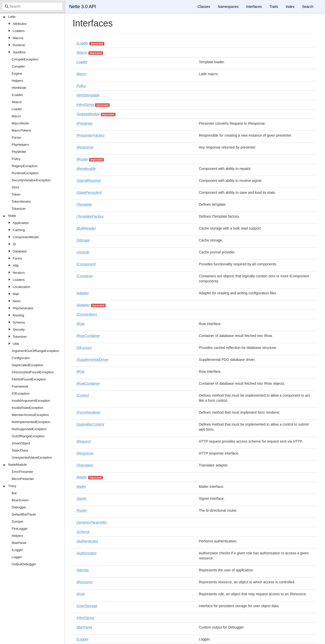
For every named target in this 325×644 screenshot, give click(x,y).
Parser (17, 138)
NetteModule (18, 465)
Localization (21, 287)
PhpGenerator (23, 308)
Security (19, 329)
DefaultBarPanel (24, 514)
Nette (12, 216)
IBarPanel (19, 543)
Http (16, 265)
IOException (21, 393)
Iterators (19, 273)
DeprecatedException (27, 365)
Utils (16, 344)
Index (290, 7)
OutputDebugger (24, 564)
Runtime (19, 45)
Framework (20, 386)
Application (21, 223)
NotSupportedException (29, 429)
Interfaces (254, 7)
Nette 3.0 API (83, 7)
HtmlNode (19, 88)
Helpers (17, 81)
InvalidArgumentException (31, 401)
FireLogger (20, 529)
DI (14, 244)
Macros (18, 38)
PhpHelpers (20, 145)
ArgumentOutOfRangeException (35, 351)
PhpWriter (19, 152)
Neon (17, 301)
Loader (17, 109)
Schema (19, 322)
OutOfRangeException (28, 436)
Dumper (18, 521)
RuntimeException (25, 173)
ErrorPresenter (22, 472)
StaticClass (20, 450)
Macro (16, 116)
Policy (16, 159)
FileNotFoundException (29, 379)
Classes (204, 7)
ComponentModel (26, 237)
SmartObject (21, 443)
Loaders (19, 31)
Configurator (21, 358)
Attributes (20, 24)
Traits (274, 7)
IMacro (17, 102)
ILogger (17, 550)
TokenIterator (21, 202)
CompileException (25, 59)
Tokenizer (19, 209)
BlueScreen (20, 500)
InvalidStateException (28, 408)
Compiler (18, 66)
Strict (15, 187)
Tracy (12, 486)
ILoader (17, 95)
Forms (17, 258)
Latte (12, 17)
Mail (16, 294)
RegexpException (25, 166)
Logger (17, 557)
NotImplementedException (31, 422)
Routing (18, 315)
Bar (14, 493)
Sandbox (19, 52)
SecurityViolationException (31, 180)
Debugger (19, 507)
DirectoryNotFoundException (33, 372)
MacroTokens (21, 130)
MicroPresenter (23, 479)
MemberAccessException (30, 415)
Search (308, 7)
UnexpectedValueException (32, 457)
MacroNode (20, 123)
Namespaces (228, 7)
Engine (17, 74)
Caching (19, 230)
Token (16, 194)
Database (20, 251)
